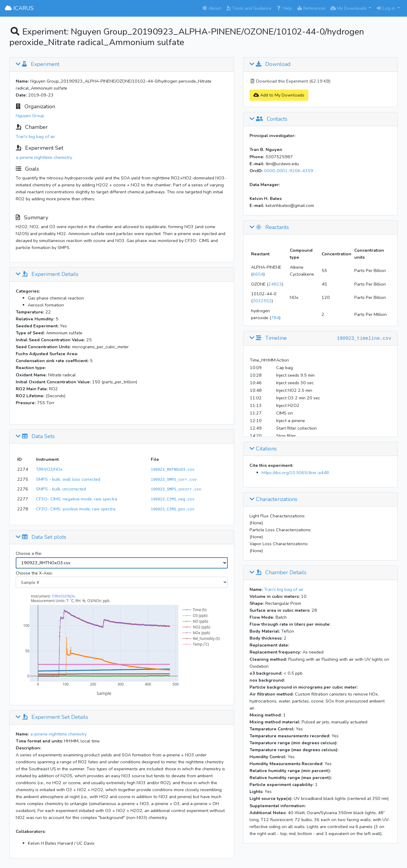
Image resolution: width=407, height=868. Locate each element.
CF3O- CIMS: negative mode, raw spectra (77, 499)
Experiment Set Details (52, 717)
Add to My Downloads (279, 95)
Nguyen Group (30, 116)
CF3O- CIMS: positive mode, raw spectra (76, 509)
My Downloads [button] (349, 8)
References (311, 8)
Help (284, 8)
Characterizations (273, 500)
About (211, 8)
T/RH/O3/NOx (49, 469)
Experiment (38, 64)
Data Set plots (41, 537)
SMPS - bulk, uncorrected (61, 489)
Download (270, 64)
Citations (263, 449)
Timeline (268, 338)
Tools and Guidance (248, 8)
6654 (258, 274)
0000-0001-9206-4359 (289, 171)
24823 (275, 284)
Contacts (268, 119)
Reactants (269, 228)
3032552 (262, 301)
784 (275, 318)
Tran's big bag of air (35, 136)
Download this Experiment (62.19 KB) (290, 81)
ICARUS (19, 8)
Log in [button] (386, 8)
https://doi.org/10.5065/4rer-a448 (295, 473)
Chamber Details (278, 573)
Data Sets (35, 437)
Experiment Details (47, 274)
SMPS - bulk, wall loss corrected (68, 479)
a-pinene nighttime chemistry (44, 157)
